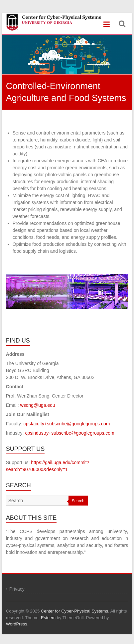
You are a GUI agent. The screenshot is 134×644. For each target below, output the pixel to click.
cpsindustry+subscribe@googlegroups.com (69, 433)
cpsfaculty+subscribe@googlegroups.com (67, 424)
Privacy (17, 589)
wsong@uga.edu (38, 405)
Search (78, 501)
